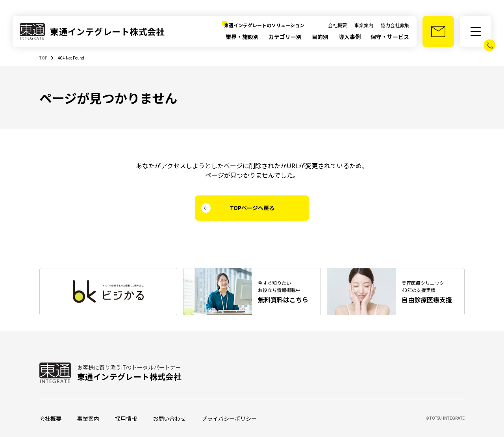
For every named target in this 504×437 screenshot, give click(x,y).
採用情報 (126, 418)
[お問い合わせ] (438, 32)
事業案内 (364, 25)
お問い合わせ (169, 418)
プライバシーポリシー (229, 418)
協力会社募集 (395, 25)
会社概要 (337, 25)
